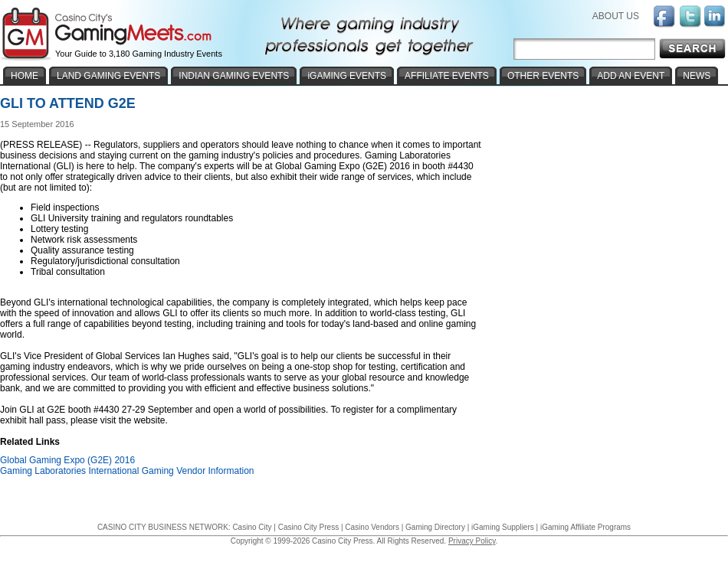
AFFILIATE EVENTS (447, 76)
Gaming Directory (435, 527)
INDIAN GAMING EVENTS (234, 76)
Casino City (252, 527)
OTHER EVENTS (543, 76)
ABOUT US (616, 16)
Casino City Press (308, 527)
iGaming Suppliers (503, 527)
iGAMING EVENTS (347, 76)
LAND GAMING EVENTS (108, 76)
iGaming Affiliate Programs (585, 527)
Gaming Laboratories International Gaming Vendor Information (127, 471)
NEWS (697, 76)
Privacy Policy (472, 541)
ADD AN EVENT (631, 76)
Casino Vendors (372, 527)
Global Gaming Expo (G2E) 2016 (67, 460)
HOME (25, 76)
